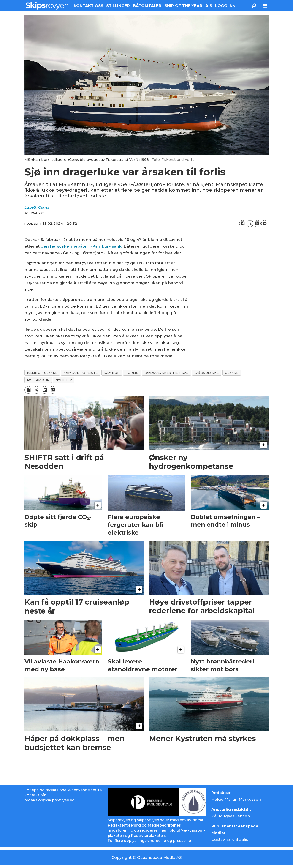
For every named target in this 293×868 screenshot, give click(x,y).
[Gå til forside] (47, 6)
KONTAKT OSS (88, 6)
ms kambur (38, 380)
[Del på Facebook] (243, 224)
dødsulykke (207, 373)
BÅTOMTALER (147, 6)
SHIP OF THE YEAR (183, 6)
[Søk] (254, 6)
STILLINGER (118, 6)
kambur (112, 373)
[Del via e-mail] (265, 224)
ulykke (232, 373)
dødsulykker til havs (167, 373)
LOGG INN (225, 6)
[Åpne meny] (265, 6)
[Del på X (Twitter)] (250, 224)
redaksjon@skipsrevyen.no (50, 800)
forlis (132, 373)
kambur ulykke (42, 373)
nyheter (64, 380)
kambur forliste (81, 373)
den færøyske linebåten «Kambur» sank (81, 246)
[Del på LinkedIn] (257, 224)
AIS (209, 6)
